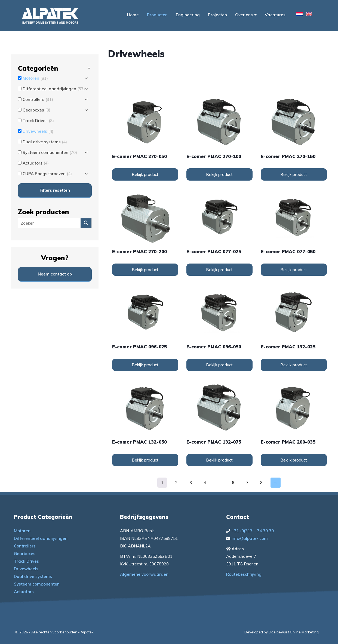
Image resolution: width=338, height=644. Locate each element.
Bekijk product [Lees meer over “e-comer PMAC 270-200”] (145, 270)
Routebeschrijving (244, 574)
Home (133, 15)
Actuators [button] (36, 163)
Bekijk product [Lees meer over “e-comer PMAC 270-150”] (294, 174)
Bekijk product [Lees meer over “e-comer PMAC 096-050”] (219, 365)
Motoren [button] (35, 78)
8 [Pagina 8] (261, 483)
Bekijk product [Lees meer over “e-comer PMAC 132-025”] (294, 365)
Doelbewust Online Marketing (294, 632)
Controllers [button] (38, 99)
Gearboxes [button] (36, 110)
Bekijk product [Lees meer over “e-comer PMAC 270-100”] (219, 174)
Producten (157, 15)
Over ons (246, 15)
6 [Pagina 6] (233, 483)
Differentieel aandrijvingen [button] (54, 89)
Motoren (22, 531)
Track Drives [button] (38, 121)
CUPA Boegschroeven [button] (47, 174)
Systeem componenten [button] (50, 152)
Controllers (25, 546)
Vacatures (275, 15)
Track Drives (26, 561)
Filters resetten (55, 190)
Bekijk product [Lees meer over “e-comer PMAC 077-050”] (294, 270)
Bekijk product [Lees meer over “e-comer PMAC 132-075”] (219, 460)
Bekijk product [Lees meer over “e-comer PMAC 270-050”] (145, 174)
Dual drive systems (33, 576)
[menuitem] (300, 15)
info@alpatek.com (250, 538)
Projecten (217, 15)
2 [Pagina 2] (176, 483)
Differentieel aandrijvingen (41, 538)
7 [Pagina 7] (247, 483)
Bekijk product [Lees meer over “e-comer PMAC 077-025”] (219, 270)
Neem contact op (55, 274)
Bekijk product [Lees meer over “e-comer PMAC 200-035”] (294, 460)
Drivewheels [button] (38, 131)
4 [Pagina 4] (205, 483)
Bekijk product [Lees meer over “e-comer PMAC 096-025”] (145, 365)
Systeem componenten (37, 584)
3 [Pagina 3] (191, 483)
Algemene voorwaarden (144, 574)
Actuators (24, 592)
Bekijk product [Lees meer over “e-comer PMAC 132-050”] (145, 460)
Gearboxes (25, 554)
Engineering (188, 15)
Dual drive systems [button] (45, 142)
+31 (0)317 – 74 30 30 (253, 531)
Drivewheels (26, 569)
